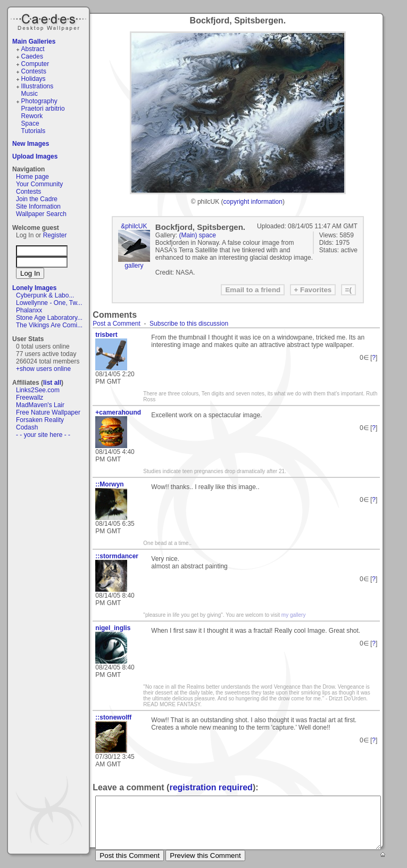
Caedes (49, 21)
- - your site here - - (43, 435)
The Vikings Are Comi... (49, 325)
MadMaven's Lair (40, 405)
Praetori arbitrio (43, 109)
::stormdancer (117, 556)
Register (55, 235)
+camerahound (118, 412)
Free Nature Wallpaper (48, 412)
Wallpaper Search (41, 214)
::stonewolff (113, 717)
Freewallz (30, 398)
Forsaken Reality (40, 420)
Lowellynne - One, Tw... (49, 303)
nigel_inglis (113, 628)
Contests (34, 71)
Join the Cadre (37, 199)
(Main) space (198, 235)
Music (30, 94)
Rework (32, 116)
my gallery (294, 615)
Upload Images (35, 156)
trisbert (106, 335)
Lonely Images (34, 288)
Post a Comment (116, 324)
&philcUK (134, 226)
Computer (35, 64)
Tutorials (34, 131)
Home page (32, 177)
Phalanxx (29, 310)
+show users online (43, 369)
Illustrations (38, 86)
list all (52, 383)
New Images (31, 144)
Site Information (38, 206)
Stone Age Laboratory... (49, 318)
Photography (39, 101)
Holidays (34, 79)
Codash (27, 427)
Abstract (33, 49)
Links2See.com (38, 390)
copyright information (253, 202)
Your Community (39, 184)
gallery (134, 266)
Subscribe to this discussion (189, 324)
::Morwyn (109, 484)
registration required (211, 787)
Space (30, 123)
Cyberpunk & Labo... (45, 295)
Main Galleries (34, 42)
